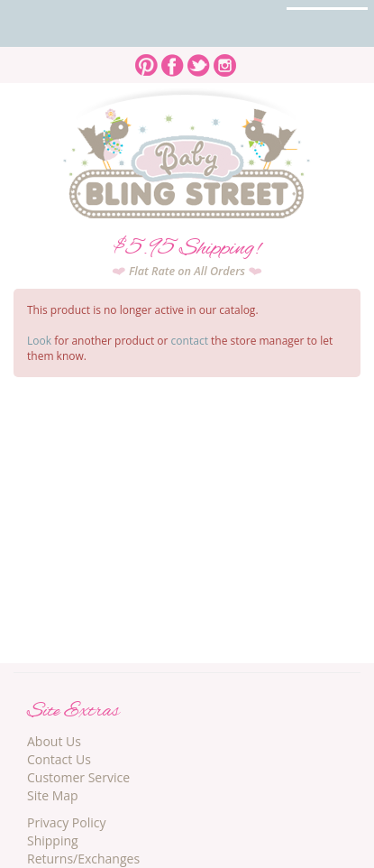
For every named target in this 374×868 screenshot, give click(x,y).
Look (39, 341)
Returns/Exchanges (83, 859)
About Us (54, 741)
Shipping (53, 840)
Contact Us (59, 759)
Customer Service (78, 777)
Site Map (53, 795)
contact (190, 341)
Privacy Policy (66, 822)
